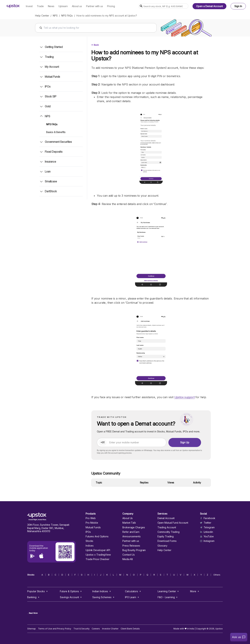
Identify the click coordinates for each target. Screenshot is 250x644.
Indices (90, 546)
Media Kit (128, 559)
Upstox (219, 629)
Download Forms (167, 541)
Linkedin (207, 532)
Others (217, 575)
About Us (128, 518)
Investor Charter (110, 629)
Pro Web (91, 518)
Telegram (207, 527)
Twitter (206, 523)
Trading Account (167, 527)
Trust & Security (82, 629)
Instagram (207, 541)
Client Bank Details (130, 629)
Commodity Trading (168, 532)
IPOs (88, 532)
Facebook (208, 518)
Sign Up (185, 442)
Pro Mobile (92, 523)
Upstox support (185, 397)
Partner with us (131, 541)
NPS (55, 16)
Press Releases (131, 546)
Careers (96, 629)
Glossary (162, 546)
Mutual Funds (93, 527)
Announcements (132, 536)
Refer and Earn (131, 532)
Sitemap (32, 629)
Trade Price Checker (97, 559)
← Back (95, 45)
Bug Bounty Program (134, 550)
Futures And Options (97, 536)
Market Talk (129, 523)
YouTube (207, 536)
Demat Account (166, 518)
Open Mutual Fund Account (173, 523)
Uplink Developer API (98, 550)
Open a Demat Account (209, 6)
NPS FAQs (67, 16)
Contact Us (129, 555)
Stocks (89, 541)
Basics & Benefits (56, 132)
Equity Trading (166, 536)
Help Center (42, 16)
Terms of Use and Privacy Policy (55, 629)
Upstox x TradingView (98, 555)
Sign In (238, 6)
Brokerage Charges (134, 527)
